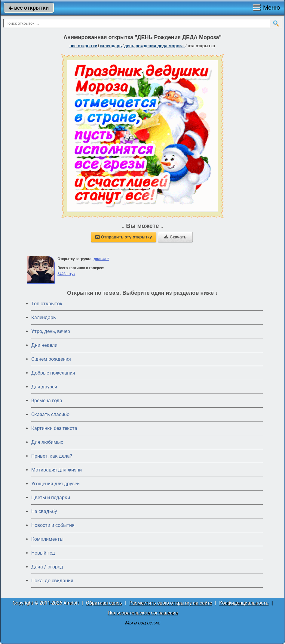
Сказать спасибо (50, 414)
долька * (101, 259)
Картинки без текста (54, 428)
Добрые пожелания (53, 373)
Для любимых (47, 442)
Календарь (111, 46)
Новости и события (53, 525)
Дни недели (44, 345)
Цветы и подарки (51, 498)
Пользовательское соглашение (143, 613)
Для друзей (44, 387)
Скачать (175, 237)
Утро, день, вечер (51, 331)
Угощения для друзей (55, 484)
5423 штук (66, 274)
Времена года (47, 401)
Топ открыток (47, 304)
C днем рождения (51, 359)
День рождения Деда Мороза (155, 46)
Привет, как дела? (52, 456)
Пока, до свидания (52, 581)
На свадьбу (44, 511)
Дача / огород (47, 567)
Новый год (43, 553)
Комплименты (47, 539)
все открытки (29, 8)
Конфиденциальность (244, 603)
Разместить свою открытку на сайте (171, 603)
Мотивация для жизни (57, 470)
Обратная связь (104, 603)
